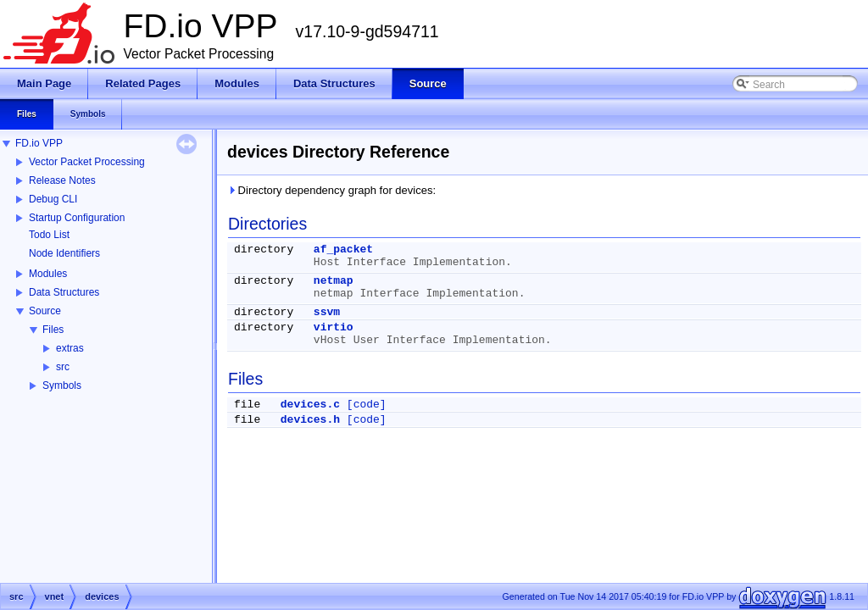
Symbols (62, 385)
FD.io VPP (39, 143)
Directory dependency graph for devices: (331, 190)
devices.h (310, 420)
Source (45, 311)
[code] (367, 405)
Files (53, 330)
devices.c (310, 405)
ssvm (327, 312)
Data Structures (64, 292)
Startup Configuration (77, 218)
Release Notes (62, 180)
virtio (334, 327)
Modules (48, 274)
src (63, 367)
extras (70, 348)
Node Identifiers (64, 253)
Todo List (49, 235)
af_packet (343, 250)
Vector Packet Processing (87, 162)
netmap (334, 281)
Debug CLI (53, 199)
